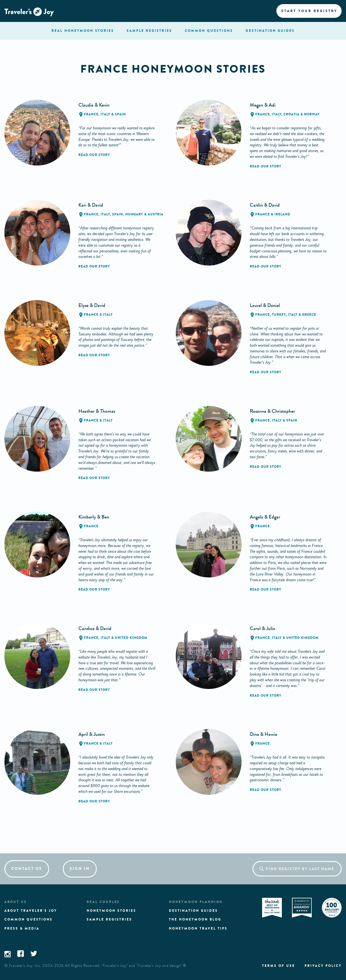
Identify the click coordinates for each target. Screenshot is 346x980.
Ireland (282, 214)
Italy (105, 114)
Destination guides (193, 911)
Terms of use (279, 966)
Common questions (29, 919)
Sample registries (109, 919)
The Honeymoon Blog (195, 919)
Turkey (279, 315)
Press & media (22, 928)
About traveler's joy (31, 911)
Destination (270, 31)
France (91, 114)
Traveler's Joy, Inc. (25, 966)
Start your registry (309, 11)
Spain (120, 114)
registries (149, 31)
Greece (309, 315)
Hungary (134, 214)
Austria (156, 214)
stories (83, 31)
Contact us (27, 869)
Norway (312, 114)
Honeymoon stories (111, 911)
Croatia (291, 114)
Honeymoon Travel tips (198, 928)
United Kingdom (131, 638)
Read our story (94, 155)
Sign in (80, 869)
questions (209, 31)
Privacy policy (323, 966)
